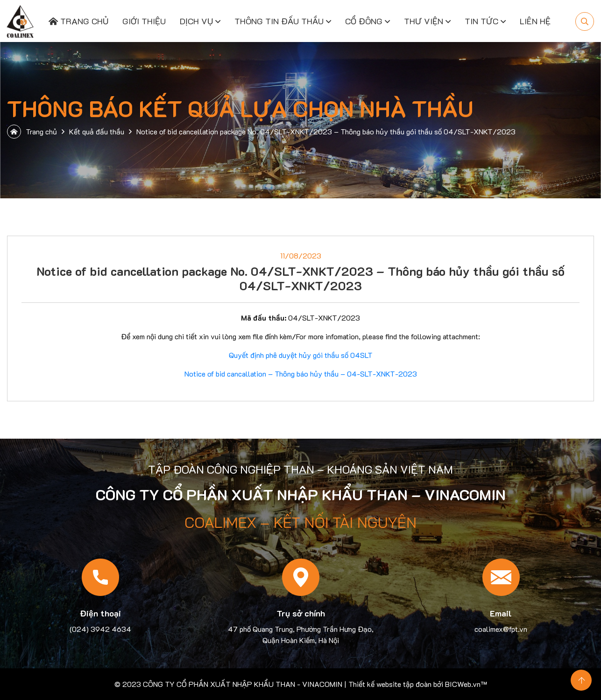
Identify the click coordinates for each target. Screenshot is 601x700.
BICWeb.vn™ (466, 684)
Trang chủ (78, 21)
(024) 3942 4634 (100, 629)
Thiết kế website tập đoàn (390, 684)
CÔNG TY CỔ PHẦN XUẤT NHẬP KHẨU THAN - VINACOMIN (243, 684)
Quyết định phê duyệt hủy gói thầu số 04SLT (301, 355)
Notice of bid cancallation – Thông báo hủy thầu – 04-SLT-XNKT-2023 (301, 374)
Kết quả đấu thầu (97, 131)
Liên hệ (535, 21)
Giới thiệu (144, 21)
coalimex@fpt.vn (501, 629)
